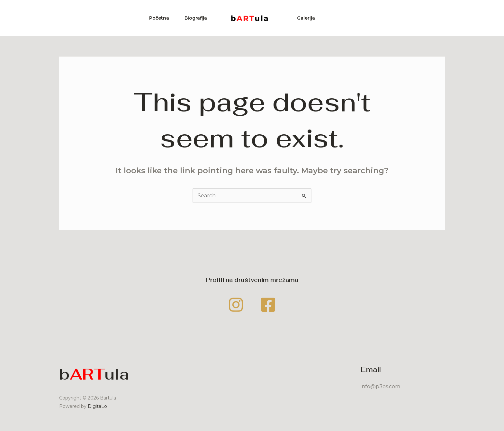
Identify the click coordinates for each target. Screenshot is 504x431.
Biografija (196, 18)
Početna (159, 18)
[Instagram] (236, 305)
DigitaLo (97, 406)
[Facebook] (268, 305)
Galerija (306, 18)
